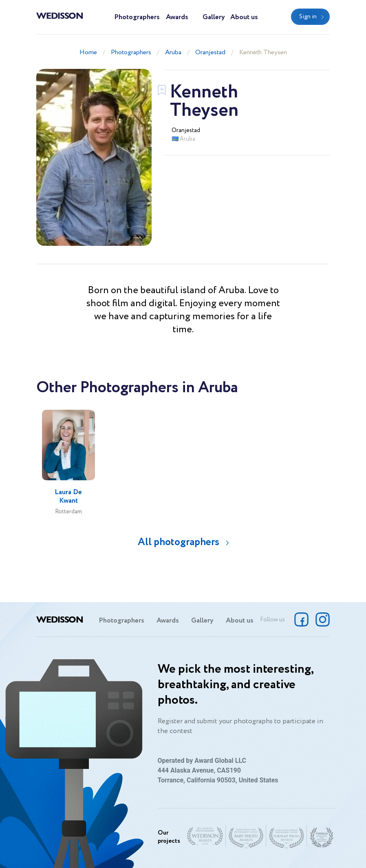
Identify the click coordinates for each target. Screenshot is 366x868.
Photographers (137, 17)
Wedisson (60, 15)
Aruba (173, 52)
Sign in (308, 17)
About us (244, 17)
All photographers (179, 542)
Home (88, 52)
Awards (177, 17)
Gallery (214, 17)
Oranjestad (210, 52)
